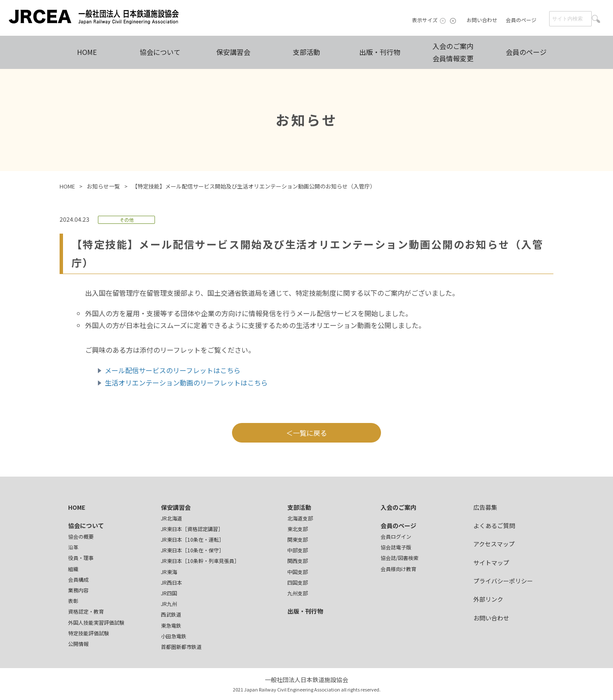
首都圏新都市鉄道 (181, 647)
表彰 (73, 601)
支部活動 (306, 52)
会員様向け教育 (398, 569)
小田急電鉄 (174, 636)
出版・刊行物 (380, 52)
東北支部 (298, 529)
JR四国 (169, 593)
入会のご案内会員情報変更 (453, 52)
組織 (73, 569)
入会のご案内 (398, 507)
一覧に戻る (310, 433)
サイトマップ (491, 563)
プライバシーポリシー (503, 581)
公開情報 (78, 644)
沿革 (73, 547)
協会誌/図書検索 (400, 558)
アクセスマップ (494, 544)
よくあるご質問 (494, 526)
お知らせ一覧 (103, 186)
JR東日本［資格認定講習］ (192, 529)
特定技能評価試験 (89, 633)
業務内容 (78, 590)
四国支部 (298, 582)
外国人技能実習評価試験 (96, 622)
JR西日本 (172, 582)
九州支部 (298, 593)
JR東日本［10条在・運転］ (192, 539)
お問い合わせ (482, 20)
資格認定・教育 (86, 611)
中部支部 (298, 550)
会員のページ (521, 20)
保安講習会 (233, 52)
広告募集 (485, 507)
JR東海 (169, 572)
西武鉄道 (171, 614)
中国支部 (298, 572)
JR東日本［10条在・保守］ (192, 550)
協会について (160, 52)
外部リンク (488, 599)
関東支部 (298, 539)
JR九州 (169, 604)
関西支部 (298, 561)
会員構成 (78, 579)
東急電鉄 (171, 625)
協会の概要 (81, 536)
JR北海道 (172, 518)
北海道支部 (300, 518)
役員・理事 (81, 558)
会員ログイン (396, 536)
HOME (87, 52)
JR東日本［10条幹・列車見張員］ (200, 561)
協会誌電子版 (396, 547)
